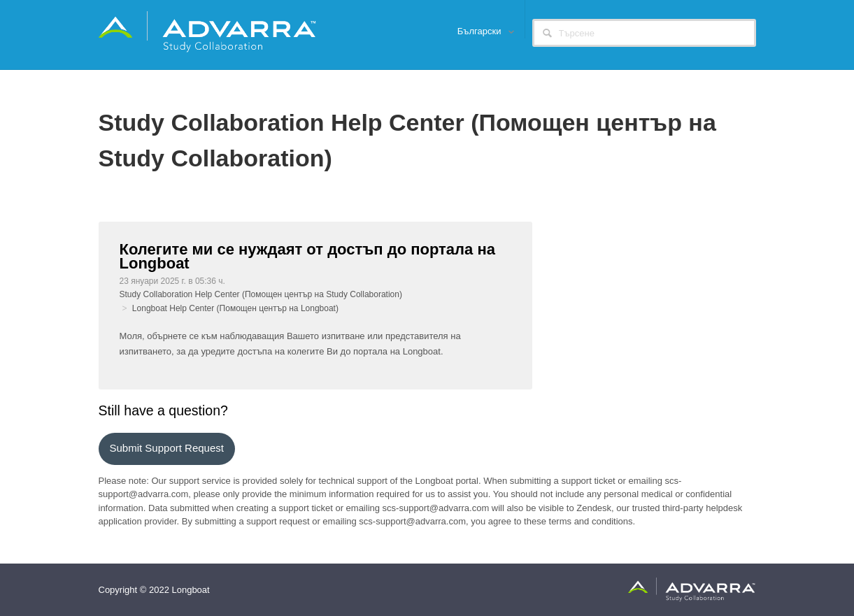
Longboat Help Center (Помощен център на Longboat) (235, 308)
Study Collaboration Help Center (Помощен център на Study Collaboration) (261, 294)
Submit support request (167, 448)
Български (481, 31)
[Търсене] (644, 33)
